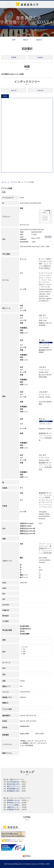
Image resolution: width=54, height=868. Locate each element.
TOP (13, 40)
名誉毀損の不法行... (14, 809)
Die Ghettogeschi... (14, 782)
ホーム (4, 182)
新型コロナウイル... (14, 786)
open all (14, 90)
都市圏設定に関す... (14, 791)
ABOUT (39, 40)
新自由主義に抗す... (14, 784)
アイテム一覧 (15, 182)
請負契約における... (14, 800)
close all (40, 90)
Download (48, 237)
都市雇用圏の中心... (14, 789)
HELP (26, 40)
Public (5, 96)
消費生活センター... (14, 807)
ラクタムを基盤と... (14, 805)
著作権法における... (14, 803)
